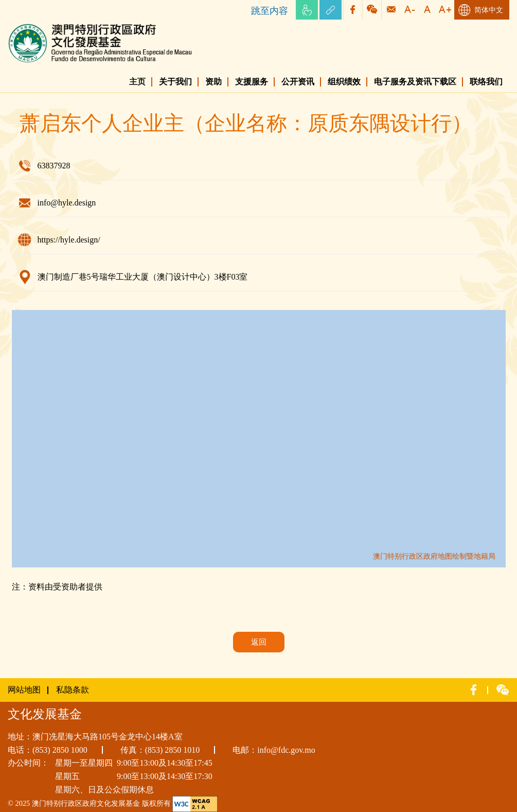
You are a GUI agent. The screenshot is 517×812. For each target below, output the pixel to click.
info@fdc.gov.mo (286, 750)
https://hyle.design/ (69, 240)
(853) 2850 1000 (60, 750)
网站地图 (24, 690)
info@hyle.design (67, 203)
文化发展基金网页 (41, 25)
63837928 (54, 166)
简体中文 (489, 10)
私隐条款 (73, 690)
